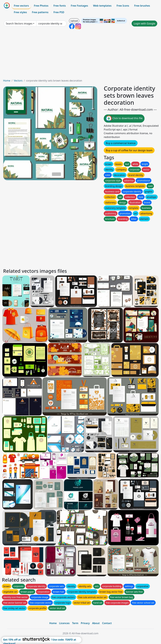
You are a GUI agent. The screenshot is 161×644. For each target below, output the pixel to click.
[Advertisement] (80, 55)
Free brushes (142, 6)
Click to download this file (124, 119)
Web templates (102, 6)
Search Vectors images (19, 24)
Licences (64, 623)
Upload (74, 21)
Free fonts (60, 6)
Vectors (18, 81)
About (96, 623)
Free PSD (59, 12)
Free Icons (123, 6)
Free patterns (40, 12)
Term (75, 623)
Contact (107, 623)
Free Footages (79, 6)
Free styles (20, 12)
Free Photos (41, 6)
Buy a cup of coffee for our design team (129, 150)
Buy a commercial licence (121, 143)
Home (7, 81)
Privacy (85, 623)
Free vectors (21, 6)
